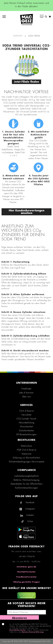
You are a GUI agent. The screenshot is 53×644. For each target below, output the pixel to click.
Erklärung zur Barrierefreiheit (26, 458)
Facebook (30, 502)
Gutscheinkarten (27, 431)
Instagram (30, 509)
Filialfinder (26, 389)
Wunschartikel (26, 427)
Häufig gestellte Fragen (27, 582)
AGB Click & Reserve (27, 450)
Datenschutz (27, 446)
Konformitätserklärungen (26, 488)
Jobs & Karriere (26, 393)
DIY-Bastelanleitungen (26, 434)
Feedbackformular (27, 577)
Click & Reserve (27, 411)
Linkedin (30, 515)
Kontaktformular (26, 572)
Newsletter (27, 415)
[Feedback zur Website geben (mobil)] (26, 596)
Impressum (27, 454)
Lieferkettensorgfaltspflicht (27, 476)
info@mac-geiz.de (26, 567)
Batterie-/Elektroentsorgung (27, 480)
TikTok (30, 521)
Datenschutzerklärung (33, 632)
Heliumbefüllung (27, 423)
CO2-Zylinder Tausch (26, 419)
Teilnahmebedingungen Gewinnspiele (27, 462)
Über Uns (26, 397)
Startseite (18, 36)
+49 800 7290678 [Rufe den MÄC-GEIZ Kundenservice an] (27, 557)
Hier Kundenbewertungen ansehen (27, 212)
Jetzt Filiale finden (26, 82)
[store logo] (26, 19)
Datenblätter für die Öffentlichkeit (27, 484)
